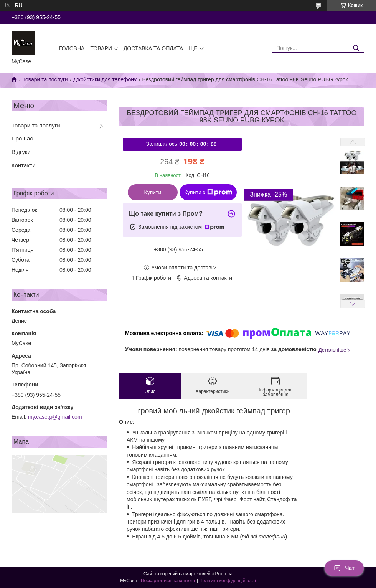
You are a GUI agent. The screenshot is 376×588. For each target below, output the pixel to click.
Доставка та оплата (153, 48)
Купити (153, 192)
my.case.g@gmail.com (55, 417)
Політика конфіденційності (228, 581)
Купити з (208, 192)
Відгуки (21, 152)
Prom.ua (224, 574)
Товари (101, 48)
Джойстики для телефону (105, 79)
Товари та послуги (45, 79)
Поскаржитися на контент (168, 581)
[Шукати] (356, 48)
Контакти (23, 165)
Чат (344, 568)
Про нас (22, 138)
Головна (72, 48)
